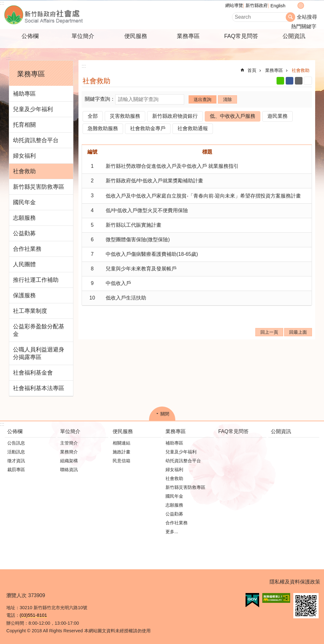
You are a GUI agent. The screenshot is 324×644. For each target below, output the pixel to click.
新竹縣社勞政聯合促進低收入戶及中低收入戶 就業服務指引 (172, 166)
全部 (93, 116)
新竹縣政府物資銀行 (175, 116)
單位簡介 (83, 36)
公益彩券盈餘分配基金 (39, 330)
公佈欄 (30, 36)
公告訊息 (16, 443)
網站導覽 (234, 5)
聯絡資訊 (69, 470)
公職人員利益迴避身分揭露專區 (39, 353)
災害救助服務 (125, 116)
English (278, 6)
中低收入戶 (118, 283)
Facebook (290, 81)
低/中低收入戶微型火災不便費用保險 (147, 210)
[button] (252, 600)
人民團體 (24, 264)
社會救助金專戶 (148, 128)
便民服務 (136, 36)
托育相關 (24, 125)
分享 (314, 6)
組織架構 (69, 461)
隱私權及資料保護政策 (295, 582)
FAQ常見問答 (241, 36)
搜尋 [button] (290, 17)
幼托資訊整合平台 (36, 140)
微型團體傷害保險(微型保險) (138, 240)
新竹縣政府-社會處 (75, 15)
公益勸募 (24, 233)
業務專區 (188, 36)
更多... (172, 532)
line (280, 81)
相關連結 (121, 443)
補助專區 (24, 94)
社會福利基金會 (33, 373)
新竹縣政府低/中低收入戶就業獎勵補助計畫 (154, 181)
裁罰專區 (16, 470)
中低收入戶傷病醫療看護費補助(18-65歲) (152, 254)
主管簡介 (69, 443)
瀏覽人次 (16, 595)
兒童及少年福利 (33, 109)
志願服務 (24, 218)
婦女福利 (24, 156)
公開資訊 (294, 36)
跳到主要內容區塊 (3, 3)
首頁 (252, 70)
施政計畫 (121, 452)
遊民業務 (277, 116)
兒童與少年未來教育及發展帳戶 (141, 269)
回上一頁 (269, 332)
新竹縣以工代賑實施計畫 (134, 225)
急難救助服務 (103, 128)
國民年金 (24, 202)
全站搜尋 (307, 17)
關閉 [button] (165, 414)
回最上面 (298, 332)
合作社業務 (27, 249)
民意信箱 (121, 461)
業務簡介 (69, 452)
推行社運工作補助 (36, 280)
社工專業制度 (30, 311)
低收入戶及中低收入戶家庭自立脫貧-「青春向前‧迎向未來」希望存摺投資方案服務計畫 (203, 196)
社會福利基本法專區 (39, 388)
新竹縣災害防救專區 (39, 187)
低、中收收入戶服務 (233, 116)
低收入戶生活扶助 (126, 298)
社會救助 (24, 171)
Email (299, 81)
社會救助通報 (193, 128)
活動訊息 (16, 452)
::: (2, 3)
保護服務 (24, 295)
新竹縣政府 (257, 5)
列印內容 (308, 81)
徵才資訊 (16, 461)
